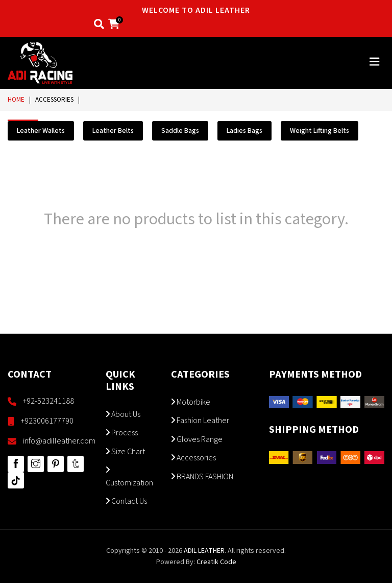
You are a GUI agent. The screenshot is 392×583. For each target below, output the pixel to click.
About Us (123, 414)
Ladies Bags (244, 131)
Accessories (54, 100)
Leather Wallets (41, 131)
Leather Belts (113, 131)
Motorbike (191, 402)
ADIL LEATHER (204, 551)
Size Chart (125, 452)
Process (122, 433)
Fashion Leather (200, 421)
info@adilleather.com (59, 441)
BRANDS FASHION (202, 477)
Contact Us (126, 501)
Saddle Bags (180, 131)
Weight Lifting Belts (320, 131)
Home (16, 100)
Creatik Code (216, 562)
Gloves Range (197, 439)
